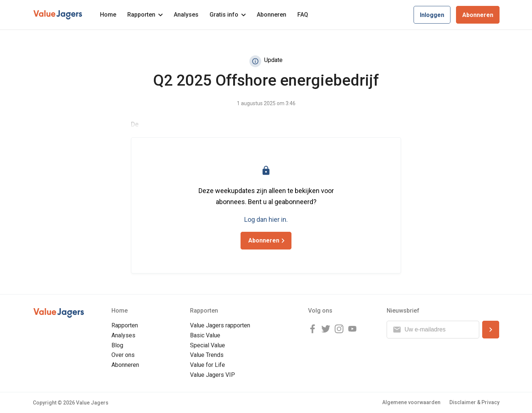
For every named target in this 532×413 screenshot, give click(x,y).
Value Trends (207, 355)
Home (108, 15)
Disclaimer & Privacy (474, 402)
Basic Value (205, 335)
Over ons (123, 355)
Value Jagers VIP (213, 375)
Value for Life (208, 365)
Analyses (186, 15)
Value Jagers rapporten (220, 325)
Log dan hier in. (266, 219)
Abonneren (272, 15)
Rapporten (145, 15)
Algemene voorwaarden (411, 402)
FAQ (303, 15)
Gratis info (228, 15)
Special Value (208, 345)
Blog (117, 345)
